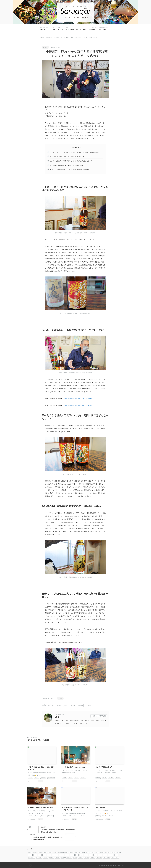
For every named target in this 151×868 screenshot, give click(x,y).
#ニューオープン (31, 857)
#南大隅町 (66, 852)
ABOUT (45, 29)
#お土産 (73, 705)
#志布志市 (35, 852)
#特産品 (81, 705)
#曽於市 (40, 852)
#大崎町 (55, 852)
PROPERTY (104, 29)
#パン (77, 854)
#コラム (63, 857)
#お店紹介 (43, 778)
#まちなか (71, 852)
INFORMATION (72, 29)
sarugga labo (108, 865)
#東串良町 (60, 852)
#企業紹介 (89, 705)
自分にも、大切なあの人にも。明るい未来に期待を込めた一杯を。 (70, 170)
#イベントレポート (115, 857)
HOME (42, 37)
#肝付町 (50, 852)
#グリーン (86, 854)
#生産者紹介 (51, 778)
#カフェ (77, 778)
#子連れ (116, 854)
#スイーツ (43, 816)
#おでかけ (87, 852)
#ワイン (49, 854)
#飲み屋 (35, 854)
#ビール (44, 854)
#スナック (30, 854)
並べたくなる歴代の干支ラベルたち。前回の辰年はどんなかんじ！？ (71, 161)
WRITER (93, 29)
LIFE (54, 29)
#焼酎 (66, 705)
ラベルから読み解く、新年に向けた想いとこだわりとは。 (68, 157)
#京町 (70, 816)
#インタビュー (69, 857)
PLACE (61, 29)
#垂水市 (37, 778)
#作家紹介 (93, 857)
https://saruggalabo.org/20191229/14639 (78, 399)
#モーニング (107, 852)
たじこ (59, 716)
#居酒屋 (119, 852)
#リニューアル (39, 857)
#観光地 (105, 854)
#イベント (81, 852)
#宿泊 (91, 854)
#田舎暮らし (46, 857)
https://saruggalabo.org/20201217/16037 (78, 406)
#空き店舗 (52, 857)
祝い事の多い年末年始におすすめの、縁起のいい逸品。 (67, 165)
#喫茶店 (102, 852)
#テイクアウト (55, 854)
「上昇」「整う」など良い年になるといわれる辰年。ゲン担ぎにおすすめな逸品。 (75, 152)
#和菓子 (67, 854)
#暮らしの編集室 (107, 857)
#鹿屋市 (59, 705)
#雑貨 (81, 854)
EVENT (83, 29)
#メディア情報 (99, 857)
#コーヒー (72, 854)
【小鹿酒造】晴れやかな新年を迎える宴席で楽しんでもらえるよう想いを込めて (76, 37)
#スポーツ (57, 857)
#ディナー (111, 778)
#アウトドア (111, 854)
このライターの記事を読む (99, 716)
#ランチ (70, 778)
